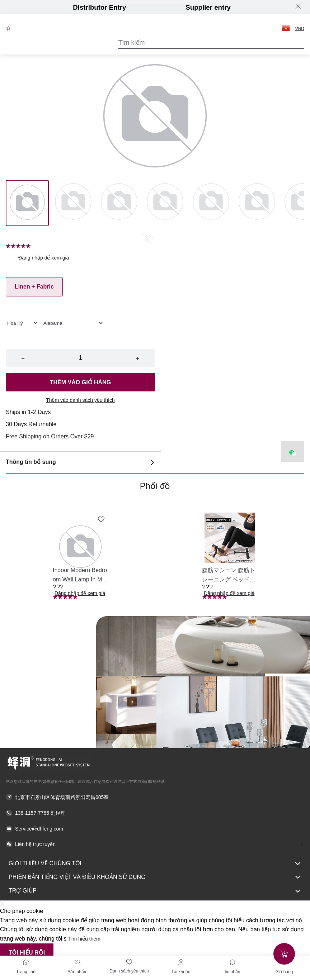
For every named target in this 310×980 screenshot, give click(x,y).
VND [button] (300, 29)
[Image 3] (165, 203)
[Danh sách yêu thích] (129, 962)
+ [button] (138, 359)
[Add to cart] (284, 954)
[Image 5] (257, 203)
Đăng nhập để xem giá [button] (44, 258)
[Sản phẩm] (77, 962)
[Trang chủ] (26, 962)
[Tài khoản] (181, 962)
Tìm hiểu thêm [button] (84, 939)
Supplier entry (208, 7)
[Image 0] (27, 203)
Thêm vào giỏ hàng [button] (80, 382)
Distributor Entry (99, 7)
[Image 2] (119, 203)
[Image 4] (211, 203)
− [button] (23, 359)
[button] (286, 28)
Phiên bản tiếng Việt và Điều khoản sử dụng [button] (155, 877)
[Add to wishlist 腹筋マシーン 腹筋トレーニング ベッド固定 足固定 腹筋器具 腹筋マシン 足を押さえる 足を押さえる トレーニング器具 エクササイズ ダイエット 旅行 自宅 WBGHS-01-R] (250, 519)
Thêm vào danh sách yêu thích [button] (80, 400)
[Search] (211, 43)
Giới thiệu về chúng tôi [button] (155, 864)
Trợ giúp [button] (155, 891)
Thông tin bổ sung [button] (80, 462)
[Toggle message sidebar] (232, 962)
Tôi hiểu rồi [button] (27, 953)
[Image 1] (73, 203)
